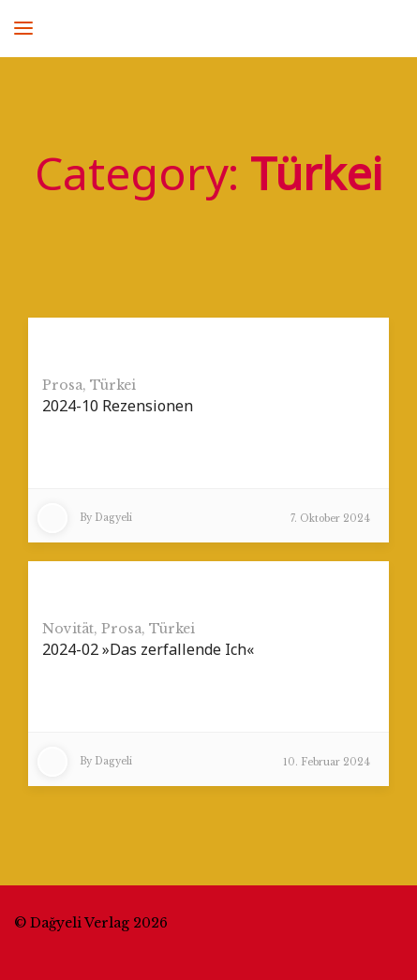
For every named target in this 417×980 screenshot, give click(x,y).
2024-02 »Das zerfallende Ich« (148, 649)
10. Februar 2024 (327, 762)
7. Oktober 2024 (330, 519)
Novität (68, 629)
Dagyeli (113, 518)
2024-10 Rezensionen (118, 406)
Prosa (62, 385)
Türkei (113, 385)
